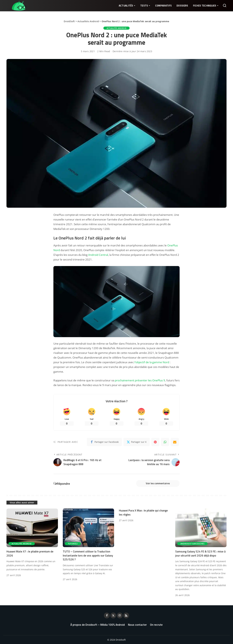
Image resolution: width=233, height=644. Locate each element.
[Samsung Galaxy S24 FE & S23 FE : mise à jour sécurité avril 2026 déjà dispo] (201, 528)
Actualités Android (88, 21)
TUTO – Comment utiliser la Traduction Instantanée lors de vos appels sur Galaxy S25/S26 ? (88, 555)
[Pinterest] (155, 442)
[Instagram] (120, 615)
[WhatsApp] (165, 442)
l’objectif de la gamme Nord (152, 362)
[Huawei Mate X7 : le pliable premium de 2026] (32, 528)
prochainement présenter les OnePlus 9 (140, 380)
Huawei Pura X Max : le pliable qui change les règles (143, 513)
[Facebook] (104, 442)
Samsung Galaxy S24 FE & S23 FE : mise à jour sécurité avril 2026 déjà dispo (200, 554)
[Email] (175, 442)
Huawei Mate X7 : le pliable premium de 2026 (30, 554)
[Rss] (126, 615)
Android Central (98, 255)
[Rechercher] (225, 6)
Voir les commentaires (158, 483)
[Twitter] (137, 442)
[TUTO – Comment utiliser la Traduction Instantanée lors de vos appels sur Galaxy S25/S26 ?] (89, 528)
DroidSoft (69, 21)
